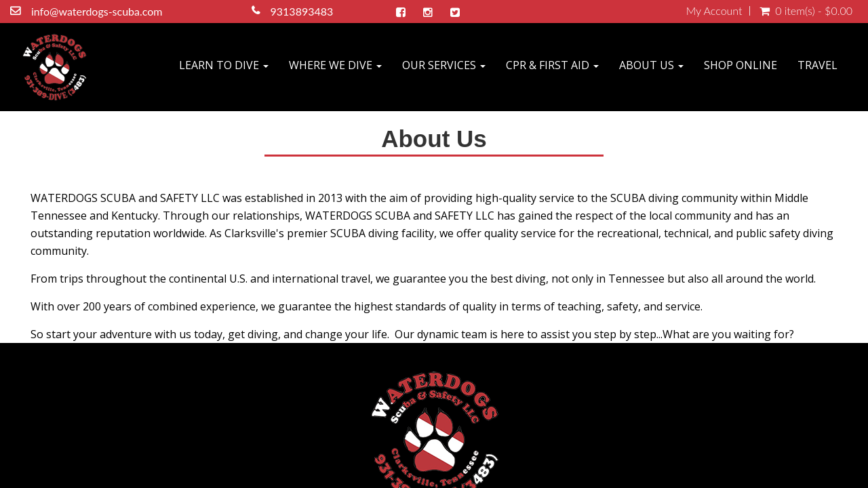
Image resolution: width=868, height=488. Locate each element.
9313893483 (304, 11)
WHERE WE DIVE (335, 65)
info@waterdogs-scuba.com (99, 11)
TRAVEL (817, 65)
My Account (714, 11)
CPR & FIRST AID (552, 65)
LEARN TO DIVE (224, 65)
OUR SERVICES (444, 65)
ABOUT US (651, 65)
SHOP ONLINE (741, 65)
